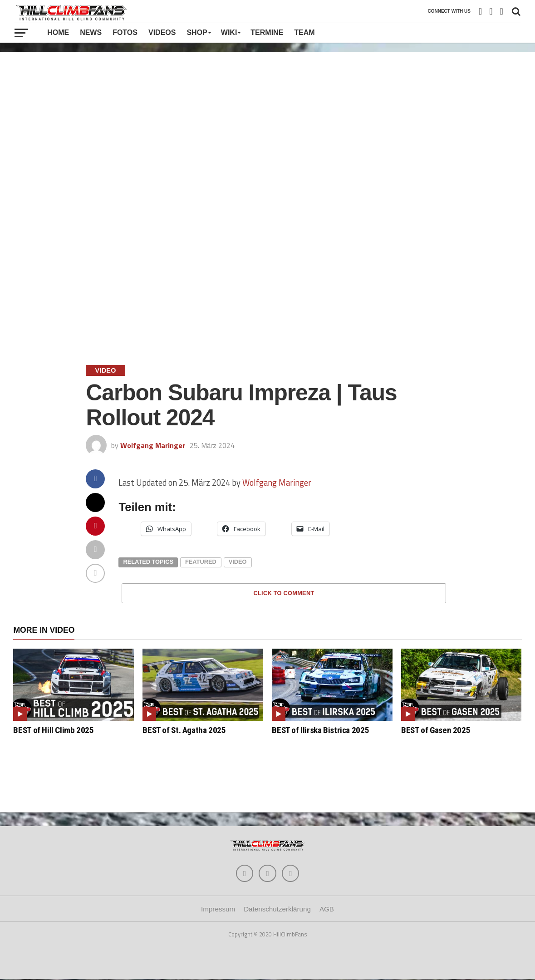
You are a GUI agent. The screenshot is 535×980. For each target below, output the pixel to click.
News (91, 32)
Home (58, 32)
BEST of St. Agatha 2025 (184, 730)
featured (201, 562)
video (238, 562)
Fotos (125, 32)
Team (304, 32)
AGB (327, 910)
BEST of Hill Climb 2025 (53, 730)
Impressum (218, 910)
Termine (267, 32)
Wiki (229, 32)
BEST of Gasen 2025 (436, 730)
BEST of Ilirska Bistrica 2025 (320, 730)
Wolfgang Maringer (153, 445)
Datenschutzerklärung (277, 910)
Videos (162, 32)
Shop (197, 32)
